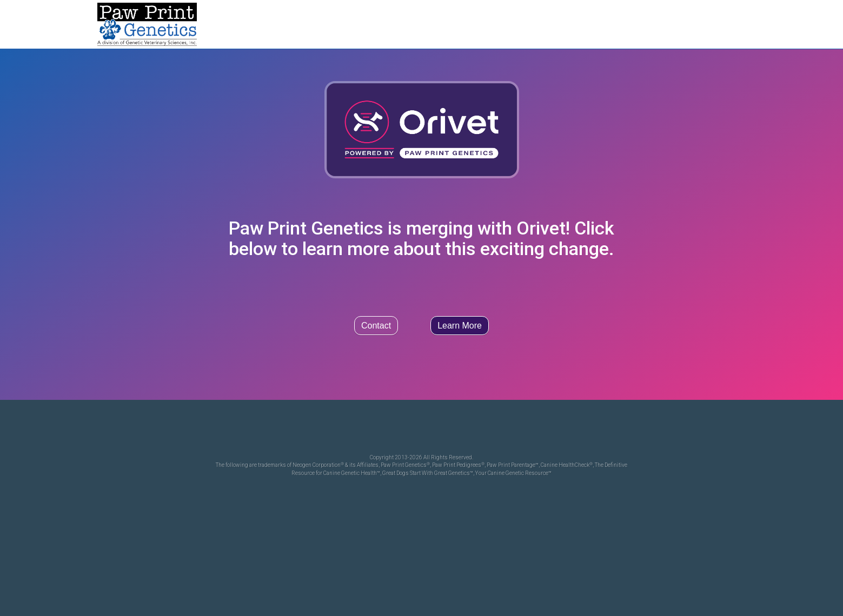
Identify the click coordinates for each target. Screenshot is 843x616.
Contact (376, 326)
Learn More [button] (460, 326)
